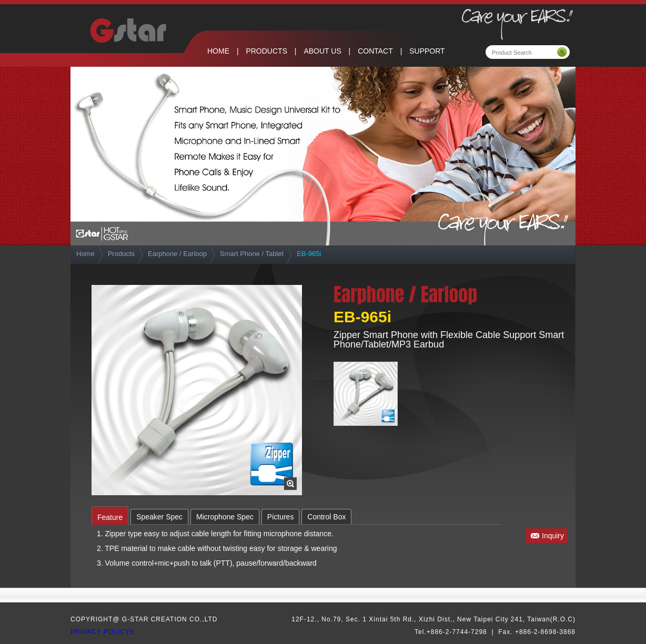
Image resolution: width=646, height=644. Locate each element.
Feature (110, 517)
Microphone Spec (225, 517)
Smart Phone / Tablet (252, 254)
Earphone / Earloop (177, 254)
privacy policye (103, 632)
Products (121, 254)
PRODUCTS (266, 51)
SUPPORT (427, 51)
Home (85, 254)
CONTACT (375, 51)
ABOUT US (322, 51)
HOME (218, 51)
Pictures (281, 517)
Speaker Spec (159, 517)
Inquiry (553, 536)
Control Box (326, 517)
